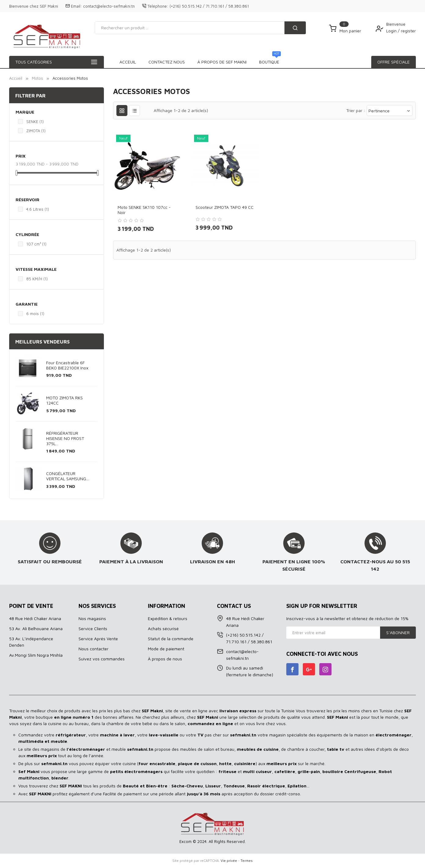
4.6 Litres (38, 209)
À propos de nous (165, 659)
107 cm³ (36, 244)
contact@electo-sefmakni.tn (109, 6)
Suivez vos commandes (102, 659)
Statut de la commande (171, 639)
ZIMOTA (36, 131)
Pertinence (390, 111)
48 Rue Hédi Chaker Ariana (35, 618)
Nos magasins (92, 618)
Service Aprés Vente (98, 639)
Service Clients (93, 628)
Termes (247, 861)
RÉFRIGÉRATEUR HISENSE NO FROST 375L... (65, 438)
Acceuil (128, 62)
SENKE (35, 122)
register (408, 31)
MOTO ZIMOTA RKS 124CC (64, 400)
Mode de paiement (166, 649)
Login (392, 31)
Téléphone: (158, 6)
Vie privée (229, 861)
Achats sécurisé (163, 628)
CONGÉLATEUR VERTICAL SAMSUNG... (68, 476)
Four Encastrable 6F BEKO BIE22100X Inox (67, 365)
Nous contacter (93, 649)
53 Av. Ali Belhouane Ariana (36, 628)
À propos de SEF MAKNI (207, 62)
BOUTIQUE (159, 60)
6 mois (35, 314)
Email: (76, 6)
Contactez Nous (264, 62)
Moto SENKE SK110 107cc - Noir (144, 210)
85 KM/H (37, 279)
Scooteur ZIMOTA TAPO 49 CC (225, 207)
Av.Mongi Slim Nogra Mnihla (36, 655)
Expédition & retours (168, 618)
